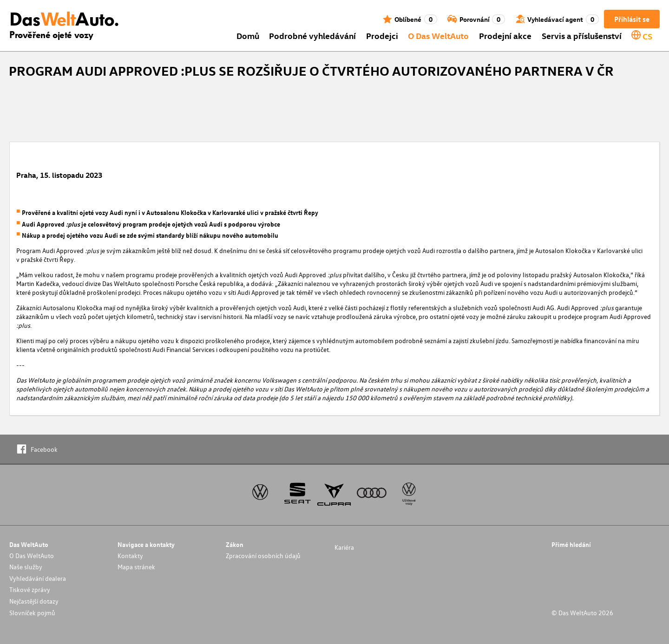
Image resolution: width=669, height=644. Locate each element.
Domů (248, 36)
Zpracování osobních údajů (263, 556)
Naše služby (26, 567)
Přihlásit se (632, 19)
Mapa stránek (136, 567)
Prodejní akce (505, 36)
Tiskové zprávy (30, 589)
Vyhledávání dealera (38, 578)
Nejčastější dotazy (34, 601)
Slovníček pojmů (32, 613)
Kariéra (344, 547)
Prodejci (382, 36)
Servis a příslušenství (582, 36)
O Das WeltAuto (438, 36)
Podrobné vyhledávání (312, 36)
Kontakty (130, 556)
